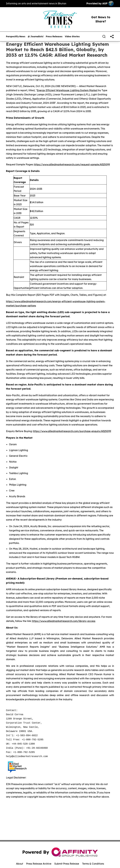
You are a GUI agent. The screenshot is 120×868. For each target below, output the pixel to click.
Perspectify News (16, 37)
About (20, 864)
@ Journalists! (36, 37)
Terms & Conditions (93, 864)
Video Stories (72, 37)
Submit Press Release (67, 864)
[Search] (104, 36)
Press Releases (54, 37)
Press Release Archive (39, 864)
